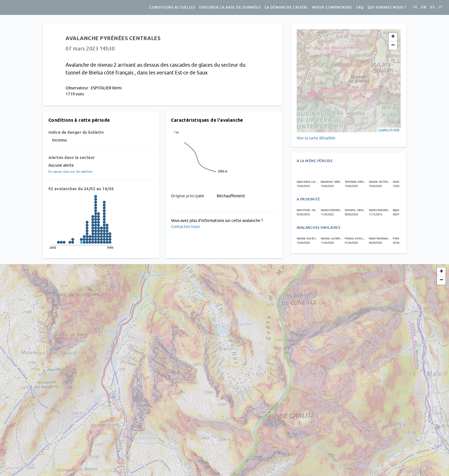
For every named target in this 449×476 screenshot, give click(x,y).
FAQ (360, 7)
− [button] (393, 46)
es (433, 7)
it (441, 7)
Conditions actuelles (172, 7)
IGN (396, 130)
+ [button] (393, 37)
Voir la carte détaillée (316, 138)
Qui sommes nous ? (387, 7)
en (424, 7)
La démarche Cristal (286, 7)
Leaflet (383, 130)
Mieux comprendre (332, 7)
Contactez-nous (185, 227)
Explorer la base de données (230, 7)
